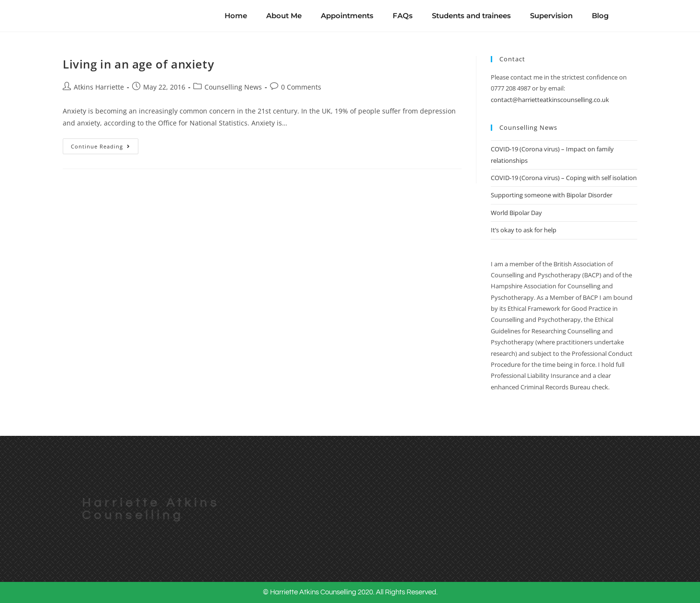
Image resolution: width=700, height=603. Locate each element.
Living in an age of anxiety (138, 64)
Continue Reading (105, 144)
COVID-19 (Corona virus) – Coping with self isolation (564, 178)
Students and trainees (471, 16)
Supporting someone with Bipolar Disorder (552, 195)
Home (236, 16)
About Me (284, 16)
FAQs (403, 16)
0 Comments (301, 87)
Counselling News (233, 87)
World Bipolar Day (516, 213)
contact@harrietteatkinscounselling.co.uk (550, 100)
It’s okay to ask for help (524, 230)
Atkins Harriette (99, 87)
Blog (600, 16)
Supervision (551, 16)
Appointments (347, 16)
